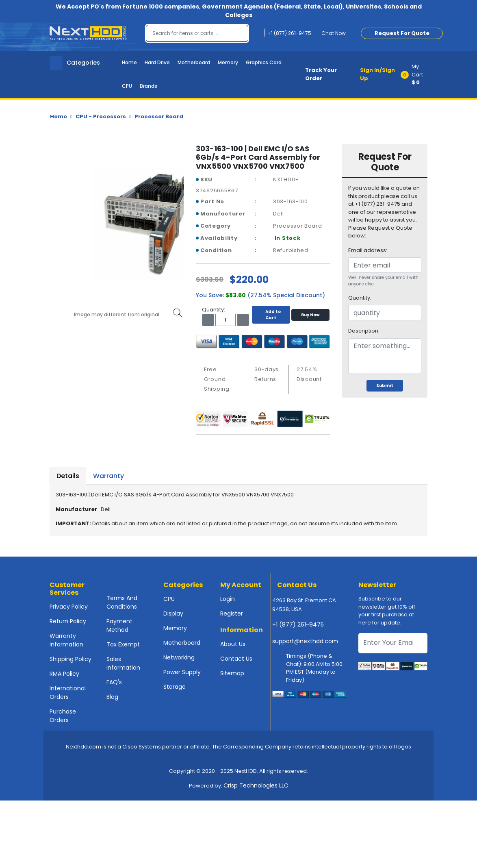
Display (173, 613)
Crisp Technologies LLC (256, 785)
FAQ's (114, 682)
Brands (149, 86)
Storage (175, 687)
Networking (179, 657)
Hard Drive (157, 62)
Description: (364, 331)
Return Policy (68, 621)
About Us (233, 644)
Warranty (108, 476)
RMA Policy (64, 674)
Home (129, 62)
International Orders (68, 693)
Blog (112, 697)
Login (228, 599)
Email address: (368, 250)
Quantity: (360, 298)
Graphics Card (264, 62)
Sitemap (232, 673)
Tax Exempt (123, 644)
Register (232, 613)
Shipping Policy (70, 659)
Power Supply (182, 672)
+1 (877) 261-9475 (298, 624)
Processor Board (159, 116)
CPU (127, 86)
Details (68, 476)
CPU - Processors (101, 116)
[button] (417, 74)
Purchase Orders (63, 716)
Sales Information (123, 663)
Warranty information (66, 640)
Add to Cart (271, 315)
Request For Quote (402, 33)
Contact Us (236, 659)
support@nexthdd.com (305, 641)
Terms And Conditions (122, 602)
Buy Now (310, 315)
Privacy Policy (69, 607)
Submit (385, 386)
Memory (228, 62)
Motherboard (194, 62)
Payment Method (119, 625)
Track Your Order (321, 74)
